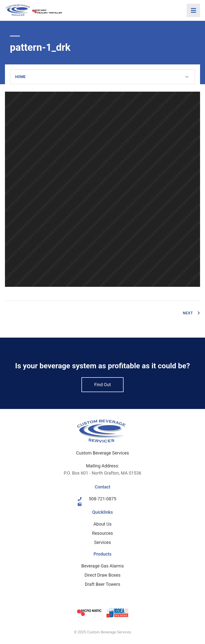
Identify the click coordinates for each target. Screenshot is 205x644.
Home (20, 77)
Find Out (102, 385)
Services (102, 542)
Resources (102, 533)
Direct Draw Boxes (102, 575)
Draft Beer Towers (102, 584)
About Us (102, 524)
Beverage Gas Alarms (102, 566)
